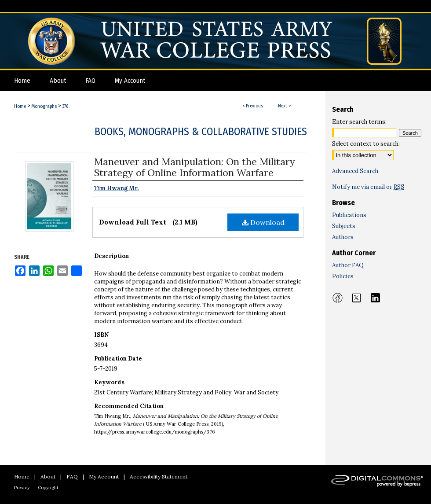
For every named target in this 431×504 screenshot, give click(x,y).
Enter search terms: (359, 122)
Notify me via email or (368, 187)
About (48, 476)
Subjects (344, 226)
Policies (343, 276)
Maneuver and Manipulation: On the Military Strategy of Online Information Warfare (195, 167)
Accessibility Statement (159, 476)
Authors (343, 237)
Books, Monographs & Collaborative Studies (201, 132)
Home (20, 106)
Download (263, 222)
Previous (254, 106)
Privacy (22, 487)
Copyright (48, 487)
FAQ (72, 476)
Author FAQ (348, 265)
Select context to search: (366, 144)
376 (65, 106)
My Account (104, 476)
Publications (349, 215)
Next (283, 106)
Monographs (44, 106)
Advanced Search (355, 171)
